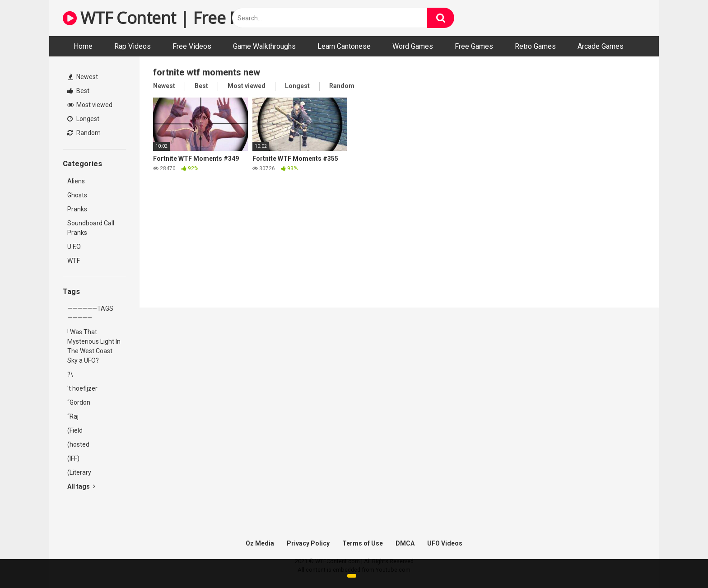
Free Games (474, 46)
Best (78, 91)
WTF (74, 261)
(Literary (79, 472)
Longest (83, 119)
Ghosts (77, 195)
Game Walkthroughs (264, 46)
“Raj (73, 416)
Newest (83, 77)
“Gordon (79, 402)
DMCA (405, 543)
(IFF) (73, 458)
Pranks (77, 209)
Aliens (76, 181)
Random (84, 133)
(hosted (78, 444)
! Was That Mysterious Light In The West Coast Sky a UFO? (94, 346)
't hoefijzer (82, 388)
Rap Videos (133, 46)
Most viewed (90, 105)
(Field (75, 430)
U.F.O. (75, 247)
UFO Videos (445, 543)
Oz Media (260, 543)
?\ (70, 374)
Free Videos (192, 46)
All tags (81, 486)
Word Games (413, 46)
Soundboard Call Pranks (91, 228)
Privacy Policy (308, 543)
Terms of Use (363, 543)
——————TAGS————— (90, 313)
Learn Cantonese (344, 46)
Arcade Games (601, 46)
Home (83, 46)
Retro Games (535, 46)
